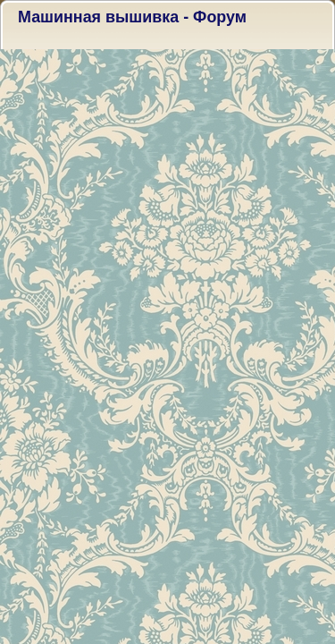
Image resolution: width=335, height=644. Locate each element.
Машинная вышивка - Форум (132, 17)
